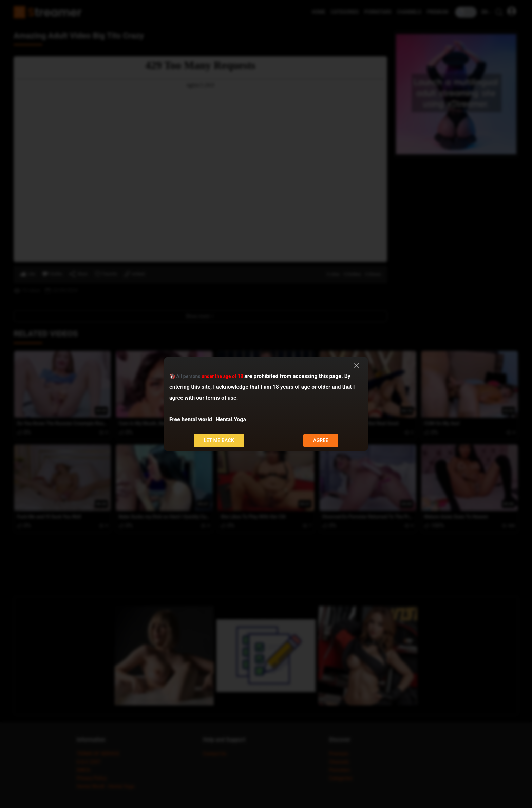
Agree (321, 440)
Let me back (219, 440)
